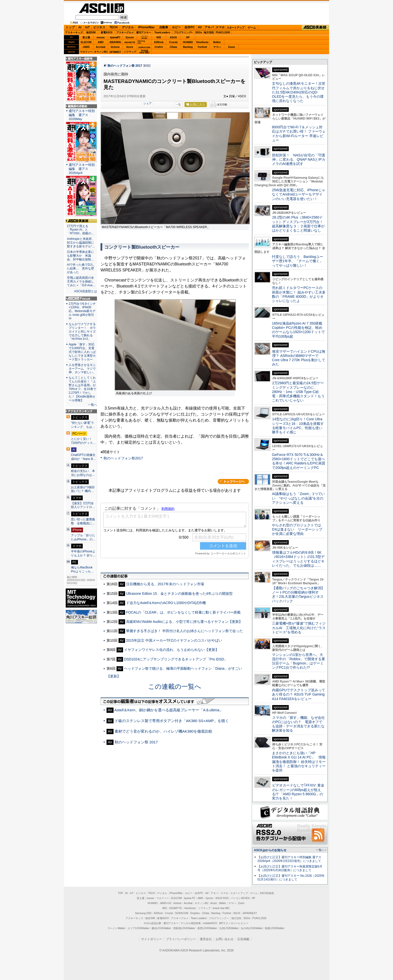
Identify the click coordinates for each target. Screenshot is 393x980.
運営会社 (206, 939)
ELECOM (86, 42)
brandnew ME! (144, 52)
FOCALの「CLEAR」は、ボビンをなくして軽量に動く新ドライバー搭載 (183, 612)
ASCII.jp (102, 8)
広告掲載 (243, 939)
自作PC (190, 27)
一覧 (178, 105)
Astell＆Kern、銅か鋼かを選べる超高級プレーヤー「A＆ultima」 (169, 710)
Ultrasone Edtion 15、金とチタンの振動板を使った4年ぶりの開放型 (179, 594)
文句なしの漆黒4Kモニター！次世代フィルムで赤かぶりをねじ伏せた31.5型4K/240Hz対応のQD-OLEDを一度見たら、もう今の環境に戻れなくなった (299, 92)
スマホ (220, 27)
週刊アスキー (144, 32)
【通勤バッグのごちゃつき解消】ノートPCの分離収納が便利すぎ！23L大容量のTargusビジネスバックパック (298, 595)
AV (200, 27)
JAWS (86, 47)
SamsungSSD (141, 42)
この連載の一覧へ (175, 687)
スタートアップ (235, 28)
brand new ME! (221, 908)
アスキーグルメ (125, 32)
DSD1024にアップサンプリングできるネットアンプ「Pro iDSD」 (176, 659)
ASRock (159, 42)
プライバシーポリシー (181, 939)
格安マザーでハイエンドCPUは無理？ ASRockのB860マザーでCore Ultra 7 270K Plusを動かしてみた (299, 358)
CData (173, 47)
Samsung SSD (143, 913)
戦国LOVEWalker (275, 928)
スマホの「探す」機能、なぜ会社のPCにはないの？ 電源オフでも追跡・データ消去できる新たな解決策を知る (298, 724)
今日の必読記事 (152, 923)
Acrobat (101, 47)
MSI (159, 37)
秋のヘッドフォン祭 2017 (125, 66)
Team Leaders (199, 918)
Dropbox (159, 47)
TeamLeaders (162, 32)
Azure (130, 47)
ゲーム (252, 28)
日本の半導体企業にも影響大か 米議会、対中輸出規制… (80, 256)
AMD (101, 42)
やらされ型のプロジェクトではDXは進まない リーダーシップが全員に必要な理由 (297, 529)
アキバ (209, 27)
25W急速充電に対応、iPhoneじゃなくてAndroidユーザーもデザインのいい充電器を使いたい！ (299, 194)
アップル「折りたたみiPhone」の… (83, 537)
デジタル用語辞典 (191, 923)
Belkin (217, 42)
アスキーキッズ (74, 32)
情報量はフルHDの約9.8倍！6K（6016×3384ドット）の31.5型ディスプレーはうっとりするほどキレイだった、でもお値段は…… (298, 559)
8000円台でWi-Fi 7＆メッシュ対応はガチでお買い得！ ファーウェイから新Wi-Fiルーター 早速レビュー (299, 134)
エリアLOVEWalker (138, 928)
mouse (101, 37)
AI (80, 27)
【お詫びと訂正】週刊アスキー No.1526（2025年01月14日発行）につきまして (291, 878)
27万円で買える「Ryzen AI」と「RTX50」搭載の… (81, 230)
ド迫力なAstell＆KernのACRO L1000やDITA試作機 (166, 603)
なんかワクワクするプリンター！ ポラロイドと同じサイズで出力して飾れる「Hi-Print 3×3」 (82, 332)
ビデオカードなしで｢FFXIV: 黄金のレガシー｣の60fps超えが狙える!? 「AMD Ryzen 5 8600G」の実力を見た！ (298, 792)
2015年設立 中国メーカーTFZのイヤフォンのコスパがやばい (174, 640)
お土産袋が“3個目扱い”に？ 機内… (83, 489)
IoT (87, 27)
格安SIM (91, 32)
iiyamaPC (115, 37)
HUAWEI (188, 42)
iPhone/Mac (146, 27)
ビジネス (99, 27)
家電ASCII (107, 32)
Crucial (173, 42)
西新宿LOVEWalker (184, 928)
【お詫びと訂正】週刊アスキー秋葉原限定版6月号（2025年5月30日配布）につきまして (290, 868)
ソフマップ (130, 52)
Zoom (231, 47)
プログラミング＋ (219, 918)
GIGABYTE (130, 42)
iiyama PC (190, 898)
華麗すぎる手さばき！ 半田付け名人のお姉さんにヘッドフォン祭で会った (184, 631)
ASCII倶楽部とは (85, 291)
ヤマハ (217, 47)
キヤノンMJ (101, 52)
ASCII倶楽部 (315, 28)
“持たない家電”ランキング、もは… (83, 425)
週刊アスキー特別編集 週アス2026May (82, 115)
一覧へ (92, 405)
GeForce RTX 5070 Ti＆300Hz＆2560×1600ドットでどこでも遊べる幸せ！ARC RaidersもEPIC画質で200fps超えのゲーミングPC (299, 461)
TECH (113, 27)
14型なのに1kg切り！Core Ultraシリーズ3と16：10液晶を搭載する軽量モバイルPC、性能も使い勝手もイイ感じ (298, 426)
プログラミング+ (183, 32)
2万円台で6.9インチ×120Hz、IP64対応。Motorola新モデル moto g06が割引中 (82, 311)
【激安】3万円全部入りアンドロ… (83, 505)
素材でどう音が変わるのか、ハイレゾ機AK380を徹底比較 (164, 731)
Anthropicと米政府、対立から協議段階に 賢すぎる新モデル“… (81, 243)
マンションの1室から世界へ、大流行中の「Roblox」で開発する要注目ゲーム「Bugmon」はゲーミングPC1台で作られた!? (299, 661)
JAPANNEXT (115, 52)
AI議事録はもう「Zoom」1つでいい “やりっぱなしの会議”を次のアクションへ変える (298, 498)
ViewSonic (203, 42)
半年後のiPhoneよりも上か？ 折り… (83, 553)
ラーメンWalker (116, 928)
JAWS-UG (165, 903)
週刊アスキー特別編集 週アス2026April (82, 169)
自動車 (164, 27)
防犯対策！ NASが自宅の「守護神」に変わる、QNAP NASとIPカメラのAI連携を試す (299, 160)
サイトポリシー (152, 939)
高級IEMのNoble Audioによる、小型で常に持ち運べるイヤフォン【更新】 (184, 622)
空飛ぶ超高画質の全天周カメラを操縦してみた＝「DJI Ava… (81, 281)
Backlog (188, 47)
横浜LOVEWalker (161, 928)
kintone (115, 47)
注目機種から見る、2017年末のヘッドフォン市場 (165, 584)
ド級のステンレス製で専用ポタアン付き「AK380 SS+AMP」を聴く (172, 721)
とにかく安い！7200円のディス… (83, 441)
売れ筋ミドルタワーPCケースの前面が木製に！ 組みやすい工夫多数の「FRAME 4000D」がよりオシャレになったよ (299, 294)
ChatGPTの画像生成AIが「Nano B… (83, 457)
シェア (148, 103)
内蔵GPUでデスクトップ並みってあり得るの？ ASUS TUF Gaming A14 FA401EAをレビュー (299, 694)
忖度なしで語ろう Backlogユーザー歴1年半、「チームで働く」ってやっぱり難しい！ (298, 261)
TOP (121, 893)
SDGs (199, 32)
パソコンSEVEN (144, 37)
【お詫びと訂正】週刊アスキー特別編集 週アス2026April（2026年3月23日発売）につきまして (289, 859)
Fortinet (202, 47)
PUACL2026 (223, 32)
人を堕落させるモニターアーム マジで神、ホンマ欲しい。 (82, 369)
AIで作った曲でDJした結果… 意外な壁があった (81, 268)
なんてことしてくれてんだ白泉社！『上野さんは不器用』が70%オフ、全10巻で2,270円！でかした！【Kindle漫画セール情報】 (82, 389)
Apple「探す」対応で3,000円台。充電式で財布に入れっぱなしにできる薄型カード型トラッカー (82, 352)
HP (188, 37)
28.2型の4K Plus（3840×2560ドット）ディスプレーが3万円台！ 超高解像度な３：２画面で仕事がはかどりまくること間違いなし (298, 224)
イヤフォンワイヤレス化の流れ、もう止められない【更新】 (171, 650)
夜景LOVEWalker (207, 928)
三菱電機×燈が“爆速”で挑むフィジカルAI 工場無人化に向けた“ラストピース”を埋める (299, 628)
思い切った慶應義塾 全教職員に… (83, 521)
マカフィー (86, 52)
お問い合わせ (225, 939)
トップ (70, 27)
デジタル (128, 27)
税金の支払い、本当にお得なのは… (83, 473)
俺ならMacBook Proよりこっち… (82, 569)
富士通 (86, 37)
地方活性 (209, 32)
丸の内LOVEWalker (252, 928)
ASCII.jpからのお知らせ (270, 850)
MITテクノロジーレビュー (234, 923)
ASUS (173, 37)
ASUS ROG (115, 42)
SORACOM (182, 913)
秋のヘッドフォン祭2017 (123, 458)
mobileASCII (210, 923)
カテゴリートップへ (233, 481)
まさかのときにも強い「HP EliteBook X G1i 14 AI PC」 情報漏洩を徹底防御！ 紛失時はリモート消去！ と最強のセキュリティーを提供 (299, 762)
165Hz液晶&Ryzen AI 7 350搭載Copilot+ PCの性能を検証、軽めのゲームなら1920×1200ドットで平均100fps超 (298, 330)
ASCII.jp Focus (81, 299)
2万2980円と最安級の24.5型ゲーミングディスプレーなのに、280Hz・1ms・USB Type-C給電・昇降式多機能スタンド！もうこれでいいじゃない (298, 392)
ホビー (176, 27)
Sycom (130, 37)
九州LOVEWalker (229, 928)
